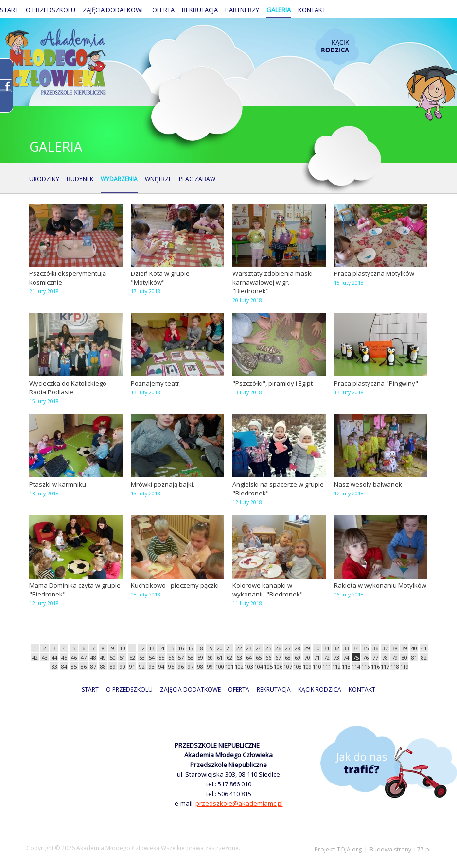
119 (404, 667)
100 (220, 667)
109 (307, 667)
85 (74, 667)
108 (297, 667)
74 (346, 657)
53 (142, 657)
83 (54, 667)
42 (35, 657)
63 (239, 657)
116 (375, 667)
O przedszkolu (51, 10)
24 (259, 648)
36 (375, 648)
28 (298, 648)
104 (258, 667)
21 (229, 648)
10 (123, 648)
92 (142, 667)
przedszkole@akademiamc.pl (239, 803)
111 (326, 667)
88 (103, 667)
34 (356, 648)
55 (161, 657)
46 (74, 657)
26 (278, 648)
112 (336, 667)
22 (239, 648)
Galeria (279, 10)
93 (152, 667)
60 (210, 657)
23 (249, 648)
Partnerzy (242, 10)
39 (404, 648)
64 (249, 657)
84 (64, 667)
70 (307, 657)
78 (385, 657)
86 (84, 667)
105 (268, 667)
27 (288, 648)
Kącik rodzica (337, 46)
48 (93, 657)
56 (171, 657)
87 (93, 667)
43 (45, 657)
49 (103, 657)
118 (395, 667)
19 (210, 648)
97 (191, 667)
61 (220, 657)
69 (298, 657)
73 (336, 657)
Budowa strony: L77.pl (400, 849)
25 (268, 648)
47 (84, 657)
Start (9, 10)
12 (142, 648)
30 (317, 648)
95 (171, 667)
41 (424, 648)
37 (385, 648)
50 (113, 657)
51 (123, 657)
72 (327, 657)
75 (356, 657)
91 (132, 667)
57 (181, 657)
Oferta (163, 10)
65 (259, 657)
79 (395, 657)
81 (414, 657)
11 (132, 648)
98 (200, 667)
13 (152, 648)
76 (366, 657)
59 (200, 657)
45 (64, 657)
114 (356, 667)
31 (327, 648)
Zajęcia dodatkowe (114, 10)
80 (404, 657)
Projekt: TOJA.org (338, 849)
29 (307, 648)
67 (278, 657)
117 (385, 667)
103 (249, 667)
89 (113, 667)
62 (229, 657)
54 (152, 657)
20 (220, 648)
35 (366, 648)
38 (395, 648)
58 (191, 657)
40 (414, 648)
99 (210, 667)
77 (375, 657)
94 (161, 667)
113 (346, 667)
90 (123, 667)
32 (336, 648)
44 (54, 657)
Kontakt (312, 10)
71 (317, 657)
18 (200, 648)
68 (288, 657)
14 (161, 648)
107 (288, 667)
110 (317, 667)
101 (229, 667)
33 (346, 648)
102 (239, 667)
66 (268, 657)
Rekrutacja (200, 10)
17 (191, 648)
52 (132, 657)
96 (181, 667)
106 (278, 667)
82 (424, 657)
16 (181, 648)
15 (171, 648)
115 (365, 667)
